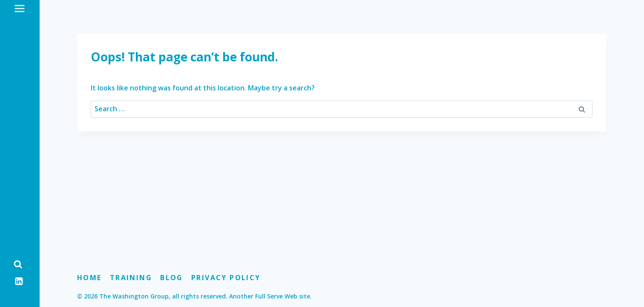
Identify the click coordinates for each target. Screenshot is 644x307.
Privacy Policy (226, 278)
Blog (172, 278)
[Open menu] (20, 8)
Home (89, 278)
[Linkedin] (19, 281)
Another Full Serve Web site (270, 296)
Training (131, 278)
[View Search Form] (18, 264)
